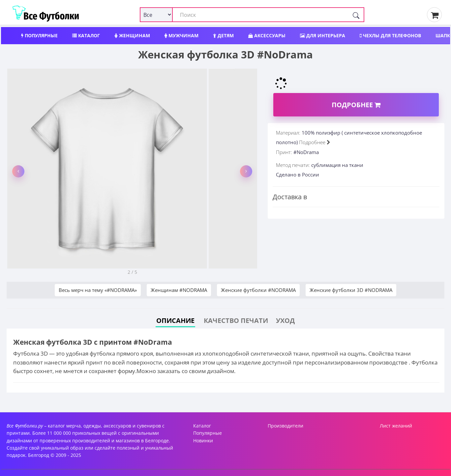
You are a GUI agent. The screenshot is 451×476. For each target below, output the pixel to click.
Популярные (39, 35)
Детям (223, 35)
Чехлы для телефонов (390, 35)
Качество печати (236, 320)
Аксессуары (267, 35)
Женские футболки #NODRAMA (258, 290)
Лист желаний (396, 426)
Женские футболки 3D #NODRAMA (351, 290)
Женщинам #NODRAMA (179, 290)
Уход (285, 320)
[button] (18, 171)
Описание (175, 320)
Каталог (86, 35)
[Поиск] (356, 15)
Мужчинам (181, 35)
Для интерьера (323, 35)
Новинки (203, 441)
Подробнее (356, 105)
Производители (286, 426)
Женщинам (132, 35)
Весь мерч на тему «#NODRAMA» (98, 290)
